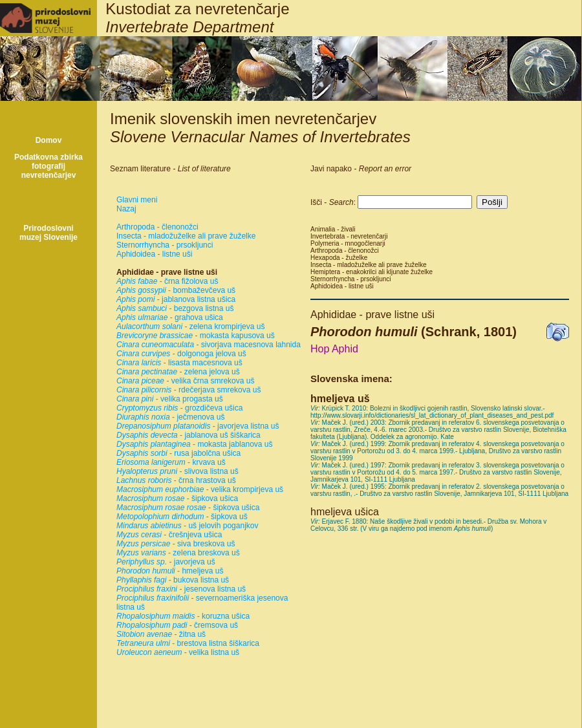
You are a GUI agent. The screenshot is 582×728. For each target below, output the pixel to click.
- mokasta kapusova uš (196, 336)
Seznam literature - (170, 169)
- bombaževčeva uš (176, 290)
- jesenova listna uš (181, 589)
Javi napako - (361, 169)
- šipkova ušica (177, 498)
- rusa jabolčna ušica (178, 453)
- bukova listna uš (173, 580)
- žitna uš (161, 634)
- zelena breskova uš (178, 553)
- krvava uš (171, 462)
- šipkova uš (182, 517)
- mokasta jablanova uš (194, 444)
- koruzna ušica (183, 616)
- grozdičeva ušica (179, 408)
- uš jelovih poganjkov (187, 526)
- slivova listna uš (178, 471)
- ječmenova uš (170, 417)
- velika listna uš (178, 652)
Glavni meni (137, 200)
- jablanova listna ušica (176, 299)
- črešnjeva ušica (169, 535)
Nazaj (126, 209)
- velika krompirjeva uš (200, 489)
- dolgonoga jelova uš (181, 354)
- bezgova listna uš (175, 308)
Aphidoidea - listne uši (154, 254)
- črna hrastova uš (176, 480)
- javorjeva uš (166, 562)
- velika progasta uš (170, 399)
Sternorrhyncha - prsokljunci (165, 245)
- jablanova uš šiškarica (189, 435)
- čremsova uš (177, 625)
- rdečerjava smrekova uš (189, 390)
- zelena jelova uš (178, 372)
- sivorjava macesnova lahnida (209, 345)
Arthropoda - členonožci (157, 227)
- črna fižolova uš (167, 281)
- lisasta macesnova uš (179, 363)
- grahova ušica (170, 317)
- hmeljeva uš (170, 571)
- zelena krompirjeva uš (190, 327)
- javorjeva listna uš (198, 426)
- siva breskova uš (176, 544)
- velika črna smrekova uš (185, 381)
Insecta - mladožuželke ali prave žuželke (186, 236)
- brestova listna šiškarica (188, 643)
